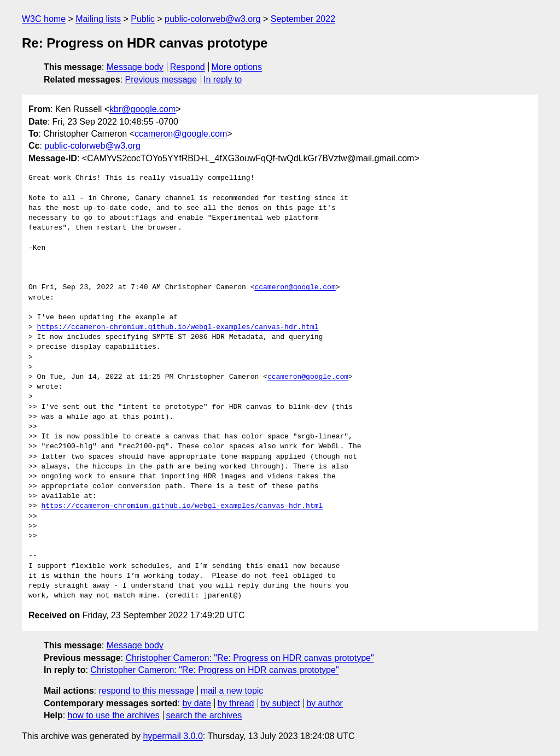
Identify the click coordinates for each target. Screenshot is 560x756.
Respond (188, 67)
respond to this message (146, 691)
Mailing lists (98, 19)
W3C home (44, 19)
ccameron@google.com (181, 134)
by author (325, 703)
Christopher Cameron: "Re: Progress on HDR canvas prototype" (249, 658)
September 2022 (303, 19)
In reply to (223, 80)
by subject (280, 703)
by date (196, 703)
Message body (135, 67)
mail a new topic (232, 691)
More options (237, 67)
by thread (236, 703)
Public (143, 19)
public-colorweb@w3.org (212, 19)
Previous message (161, 80)
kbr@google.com (142, 109)
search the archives (204, 715)
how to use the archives (114, 715)
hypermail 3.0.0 (173, 736)
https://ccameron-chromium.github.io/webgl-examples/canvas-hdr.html (178, 327)
